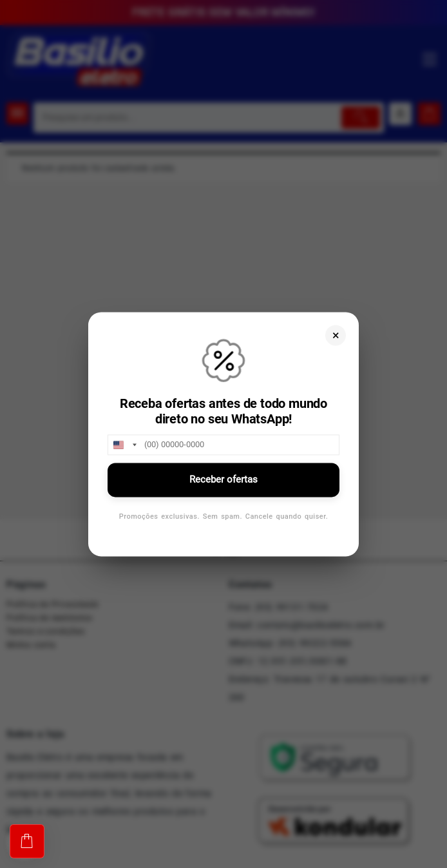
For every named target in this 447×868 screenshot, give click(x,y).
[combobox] (124, 445)
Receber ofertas (223, 479)
